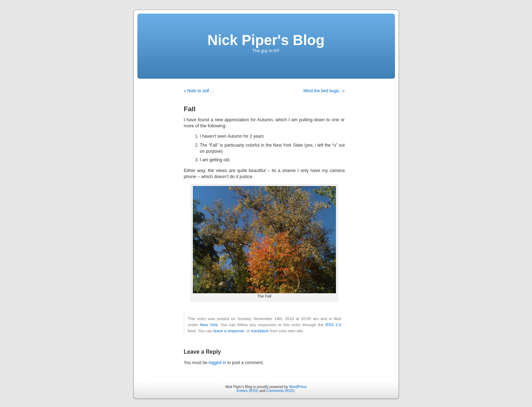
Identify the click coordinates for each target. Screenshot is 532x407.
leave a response (229, 331)
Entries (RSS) (247, 391)
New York (209, 325)
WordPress (298, 387)
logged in (217, 363)
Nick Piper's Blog (266, 40)
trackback (260, 331)
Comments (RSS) (280, 391)
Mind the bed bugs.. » (324, 91)
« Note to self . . (199, 91)
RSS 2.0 (333, 325)
